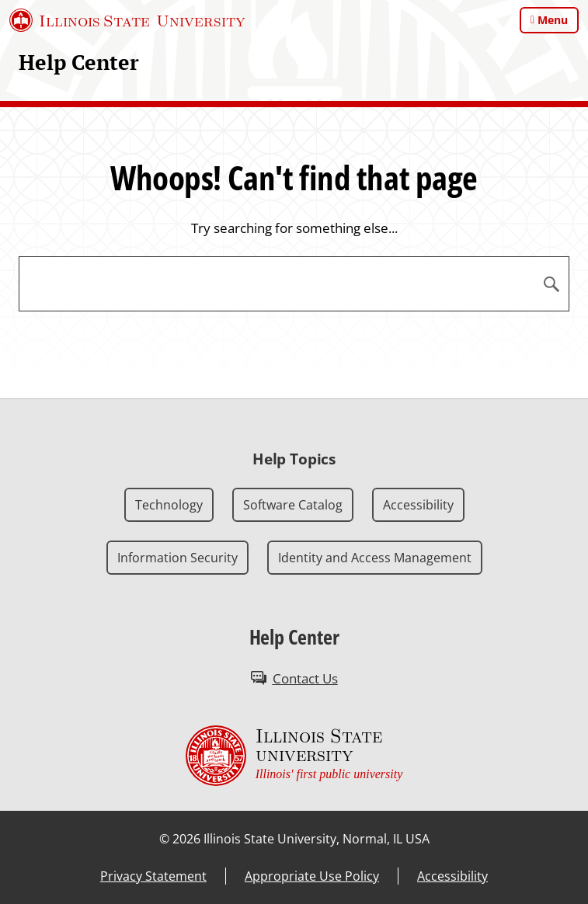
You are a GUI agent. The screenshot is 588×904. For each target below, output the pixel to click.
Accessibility (418, 505)
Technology (169, 505)
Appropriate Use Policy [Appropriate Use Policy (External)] (312, 876)
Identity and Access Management (375, 558)
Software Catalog (293, 505)
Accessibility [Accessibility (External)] (452, 876)
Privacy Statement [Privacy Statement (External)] (153, 876)
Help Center (79, 62)
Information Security (177, 558)
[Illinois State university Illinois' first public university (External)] (294, 756)
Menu (553, 20)
